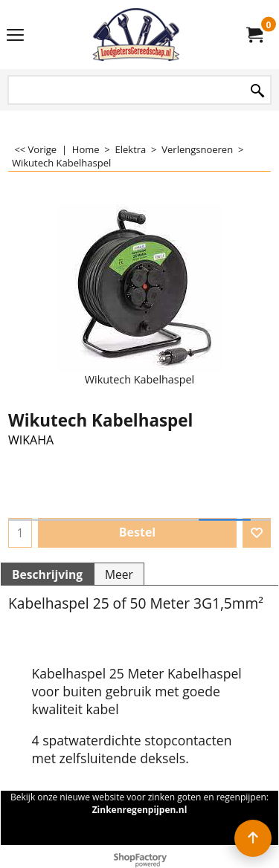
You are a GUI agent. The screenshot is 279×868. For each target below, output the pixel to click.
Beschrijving (47, 574)
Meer (119, 574)
